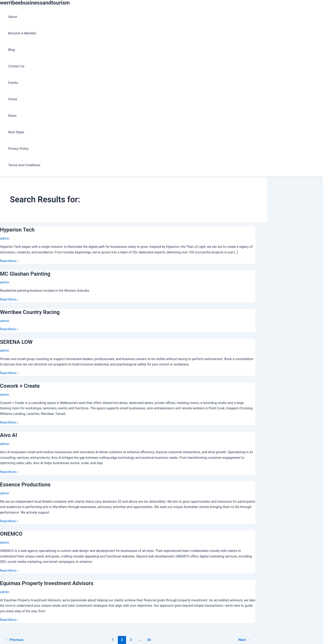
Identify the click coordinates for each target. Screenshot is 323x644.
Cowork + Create (20, 386)
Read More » (9, 261)
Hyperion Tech (17, 230)
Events (13, 83)
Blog (12, 50)
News (12, 116)
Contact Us (16, 66)
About (13, 17)
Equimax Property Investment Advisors (47, 583)
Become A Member (22, 33)
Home (13, 99)
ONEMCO (11, 534)
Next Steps (16, 132)
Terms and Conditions (24, 165)
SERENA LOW (16, 342)
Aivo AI (9, 435)
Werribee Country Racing (30, 312)
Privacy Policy (18, 149)
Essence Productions (25, 485)
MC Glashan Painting (25, 274)
